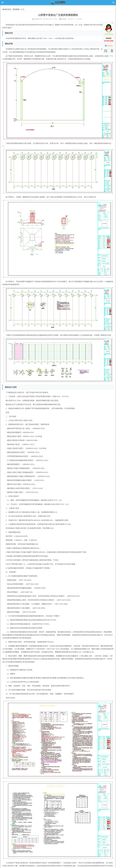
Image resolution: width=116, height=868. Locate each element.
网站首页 (8, 9)
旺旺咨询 (109, 46)
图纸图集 (16, 9)
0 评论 (80, 19)
